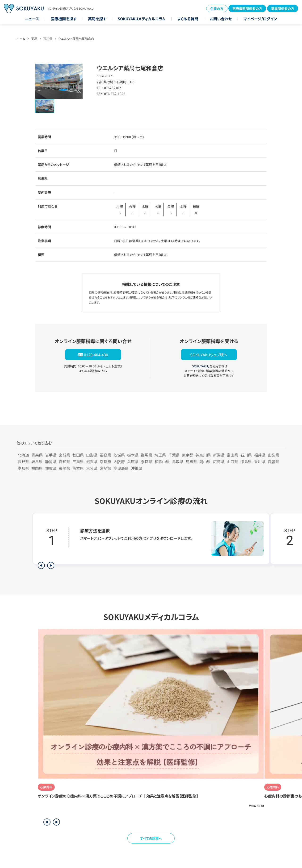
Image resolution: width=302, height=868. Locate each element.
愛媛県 (273, 461)
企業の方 (217, 8)
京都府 (105, 461)
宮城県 (64, 455)
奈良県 (147, 461)
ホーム (21, 39)
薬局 (34, 39)
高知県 (23, 468)
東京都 (188, 455)
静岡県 (51, 461)
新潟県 (219, 455)
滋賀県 (92, 461)
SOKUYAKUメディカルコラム (142, 19)
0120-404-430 (96, 355)
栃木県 (133, 455)
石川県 (48, 39)
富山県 (232, 455)
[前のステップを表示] (41, 565)
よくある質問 (188, 19)
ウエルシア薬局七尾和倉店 (76, 39)
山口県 (232, 461)
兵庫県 (133, 461)
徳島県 (246, 461)
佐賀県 (51, 468)
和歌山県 (162, 461)
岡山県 (205, 461)
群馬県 (147, 455)
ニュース (32, 19)
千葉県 (174, 455)
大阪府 (119, 461)
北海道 (23, 455)
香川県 (260, 461)
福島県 (105, 455)
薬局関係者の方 (283, 8)
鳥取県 (178, 461)
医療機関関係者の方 (247, 8)
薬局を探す (97, 19)
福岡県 (37, 468)
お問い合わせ (221, 19)
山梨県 (273, 455)
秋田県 (78, 455)
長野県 (23, 461)
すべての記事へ (151, 838)
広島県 (219, 461)
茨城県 (119, 455)
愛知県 (64, 461)
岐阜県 (37, 461)
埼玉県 (160, 455)
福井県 (260, 455)
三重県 (78, 461)
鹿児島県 (121, 468)
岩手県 (51, 455)
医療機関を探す (64, 19)
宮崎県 (105, 468)
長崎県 (64, 468)
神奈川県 (203, 455)
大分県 (92, 468)
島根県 (191, 461)
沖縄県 (137, 468)
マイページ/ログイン (260, 19)
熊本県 (78, 468)
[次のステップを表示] (51, 565)
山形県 (92, 455)
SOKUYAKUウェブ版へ (209, 355)
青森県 (37, 455)
